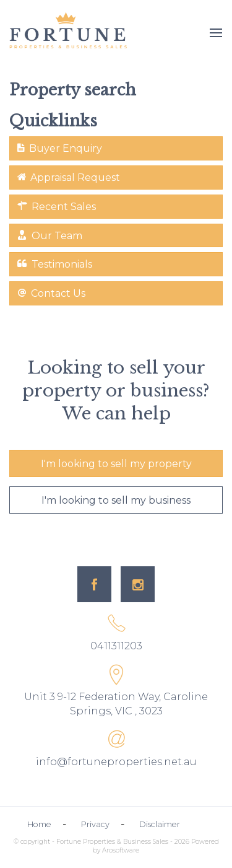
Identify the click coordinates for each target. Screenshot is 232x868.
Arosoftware (121, 850)
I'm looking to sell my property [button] (116, 464)
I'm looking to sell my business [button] (116, 500)
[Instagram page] (138, 584)
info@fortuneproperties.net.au (116, 762)
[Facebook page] (94, 584)
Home (39, 824)
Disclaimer (160, 824)
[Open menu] (216, 33)
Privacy (95, 824)
